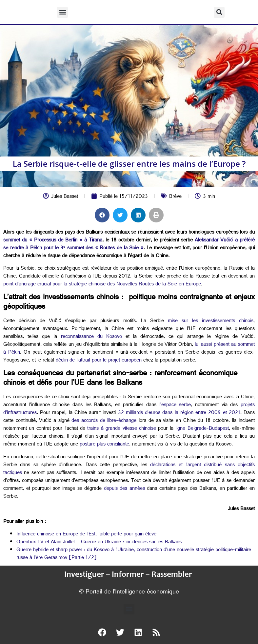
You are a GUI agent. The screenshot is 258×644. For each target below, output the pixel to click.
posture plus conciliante (104, 445)
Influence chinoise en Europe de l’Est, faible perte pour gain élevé (86, 535)
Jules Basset (65, 197)
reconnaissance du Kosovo (91, 337)
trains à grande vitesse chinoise (122, 429)
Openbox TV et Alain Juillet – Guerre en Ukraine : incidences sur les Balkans (99, 542)
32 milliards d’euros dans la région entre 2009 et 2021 (179, 413)
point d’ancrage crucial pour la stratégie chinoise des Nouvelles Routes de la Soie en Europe (102, 285)
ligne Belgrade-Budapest (202, 429)
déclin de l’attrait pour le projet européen (99, 361)
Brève (175, 197)
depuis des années (124, 489)
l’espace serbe (175, 405)
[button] (62, 12)
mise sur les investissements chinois (211, 321)
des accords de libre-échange (104, 421)
